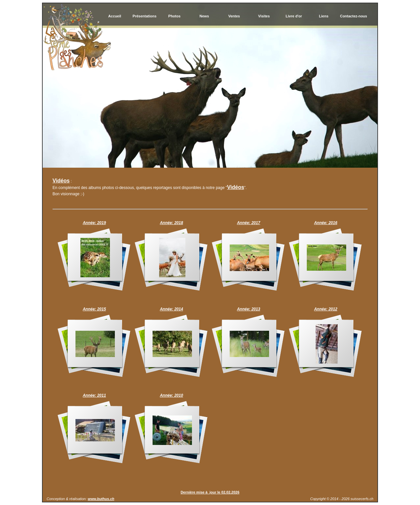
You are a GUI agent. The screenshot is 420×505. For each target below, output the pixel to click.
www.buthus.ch (101, 499)
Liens (324, 16)
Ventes (234, 16)
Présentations (145, 16)
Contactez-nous (354, 16)
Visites (264, 16)
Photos (174, 16)
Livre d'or (294, 16)
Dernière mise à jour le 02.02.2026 (210, 492)
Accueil (115, 16)
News (204, 16)
